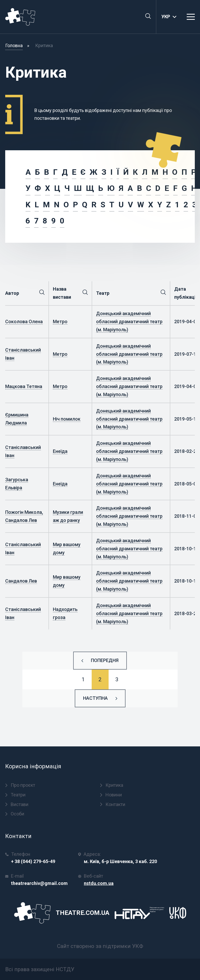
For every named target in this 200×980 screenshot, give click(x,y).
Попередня (105, 660)
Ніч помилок (67, 419)
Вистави (17, 804)
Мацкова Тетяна (24, 386)
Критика (112, 785)
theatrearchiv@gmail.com (39, 883)
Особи (15, 814)
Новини (111, 795)
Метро (60, 322)
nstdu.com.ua (99, 883)
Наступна (95, 698)
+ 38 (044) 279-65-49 (33, 861)
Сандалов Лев (21, 581)
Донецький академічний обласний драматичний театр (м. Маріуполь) (129, 322)
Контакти (113, 804)
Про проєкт (20, 785)
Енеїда (60, 451)
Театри (15, 795)
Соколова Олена (24, 322)
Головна (14, 45)
